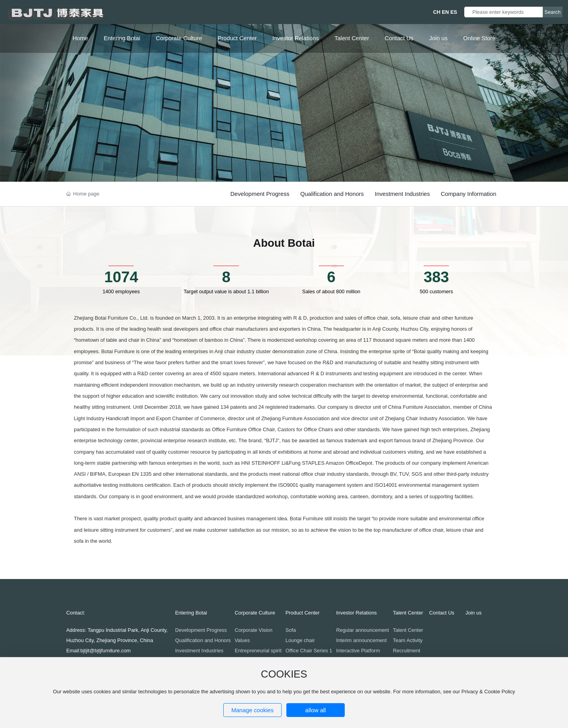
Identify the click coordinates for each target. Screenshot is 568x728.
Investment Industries (402, 194)
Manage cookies (252, 710)
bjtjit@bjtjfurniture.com (106, 651)
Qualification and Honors (332, 194)
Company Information (468, 194)
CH (437, 12)
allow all (316, 710)
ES (454, 12)
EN (445, 12)
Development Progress (260, 194)
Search (552, 12)
